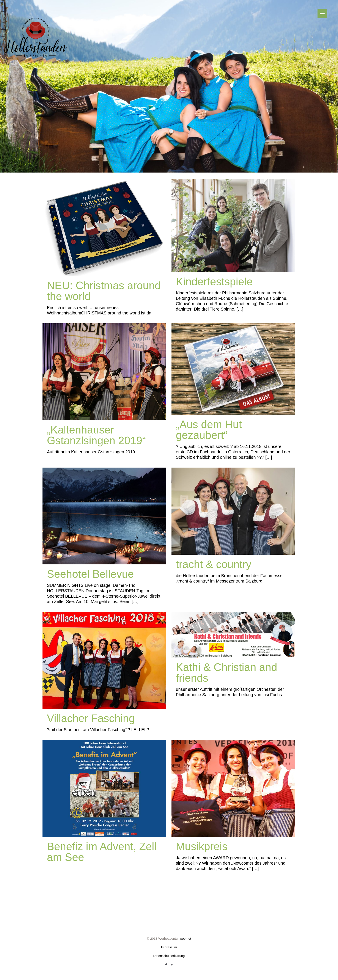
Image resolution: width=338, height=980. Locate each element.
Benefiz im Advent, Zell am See (102, 852)
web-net (185, 938)
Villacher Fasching (91, 718)
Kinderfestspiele (214, 282)
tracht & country (214, 564)
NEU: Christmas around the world (104, 291)
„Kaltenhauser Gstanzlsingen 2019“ (96, 435)
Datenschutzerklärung (169, 956)
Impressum (169, 947)
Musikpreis (202, 847)
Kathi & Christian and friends (226, 673)
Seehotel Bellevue (90, 574)
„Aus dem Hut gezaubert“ (209, 430)
